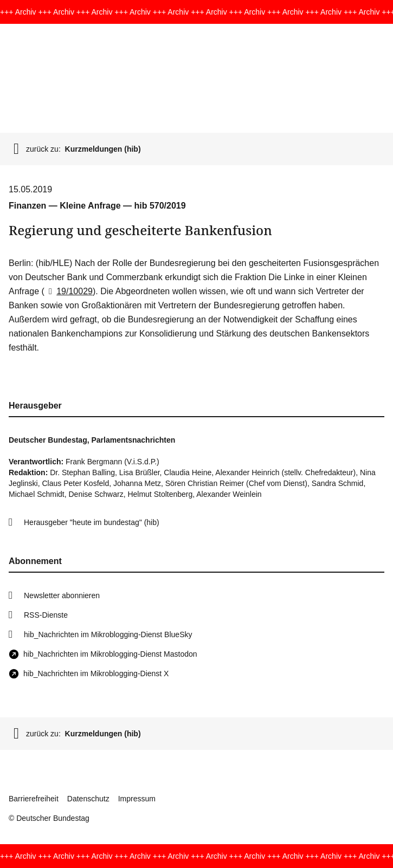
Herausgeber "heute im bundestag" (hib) (92, 522)
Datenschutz (88, 799)
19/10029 (69, 291)
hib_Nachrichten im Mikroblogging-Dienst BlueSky (108, 634)
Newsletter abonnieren (62, 595)
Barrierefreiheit (34, 799)
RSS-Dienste (46, 615)
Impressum (137, 799)
